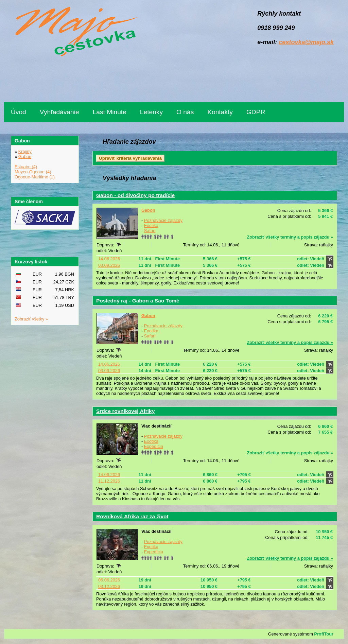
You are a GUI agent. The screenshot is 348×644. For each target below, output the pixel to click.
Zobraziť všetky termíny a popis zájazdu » (290, 237)
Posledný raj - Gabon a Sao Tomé (138, 301)
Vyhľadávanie (59, 112)
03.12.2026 (109, 586)
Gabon (148, 210)
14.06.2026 (109, 259)
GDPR (256, 112)
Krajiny (25, 151)
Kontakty (220, 112)
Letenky (151, 112)
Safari (150, 231)
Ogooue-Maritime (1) (35, 177)
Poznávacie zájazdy (163, 220)
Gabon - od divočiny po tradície (135, 195)
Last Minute (110, 112)
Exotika (151, 225)
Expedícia (154, 446)
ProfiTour (324, 634)
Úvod (19, 112)
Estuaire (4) (26, 167)
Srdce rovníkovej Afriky (125, 411)
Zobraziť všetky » (31, 319)
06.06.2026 (109, 580)
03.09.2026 (109, 265)
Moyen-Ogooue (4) (33, 172)
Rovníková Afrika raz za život (132, 516)
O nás (185, 112)
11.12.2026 (109, 481)
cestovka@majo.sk (306, 42)
